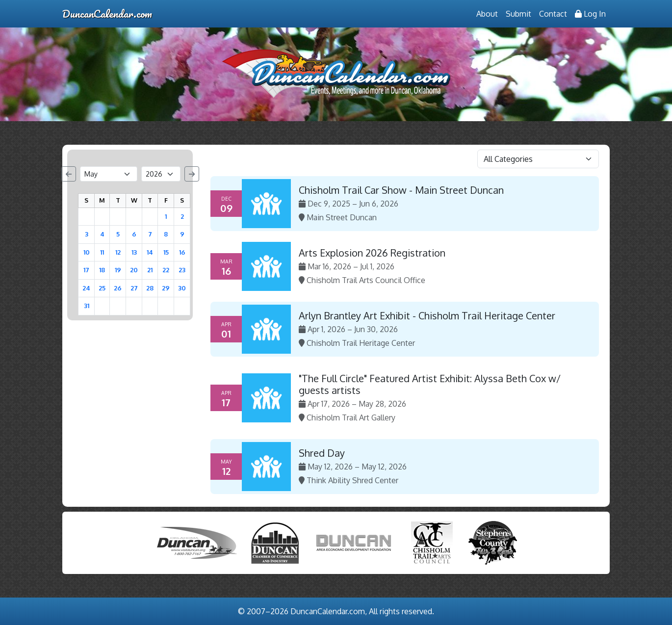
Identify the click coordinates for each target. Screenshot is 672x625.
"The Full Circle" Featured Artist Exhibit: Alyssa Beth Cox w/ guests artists (430, 384)
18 (102, 270)
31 (87, 306)
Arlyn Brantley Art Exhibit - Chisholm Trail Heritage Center (427, 315)
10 (87, 252)
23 (182, 270)
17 (86, 270)
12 (118, 252)
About (487, 14)
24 (86, 288)
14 (150, 252)
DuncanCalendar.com (107, 13)
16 (182, 252)
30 (182, 288)
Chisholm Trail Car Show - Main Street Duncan (401, 190)
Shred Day (322, 453)
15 (166, 252)
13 (134, 252)
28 (150, 288)
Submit (518, 14)
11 (102, 252)
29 (166, 288)
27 (134, 288)
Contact (553, 14)
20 (134, 270)
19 (118, 270)
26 (118, 288)
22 (166, 270)
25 (102, 288)
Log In (590, 14)
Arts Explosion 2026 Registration (372, 253)
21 (150, 270)
